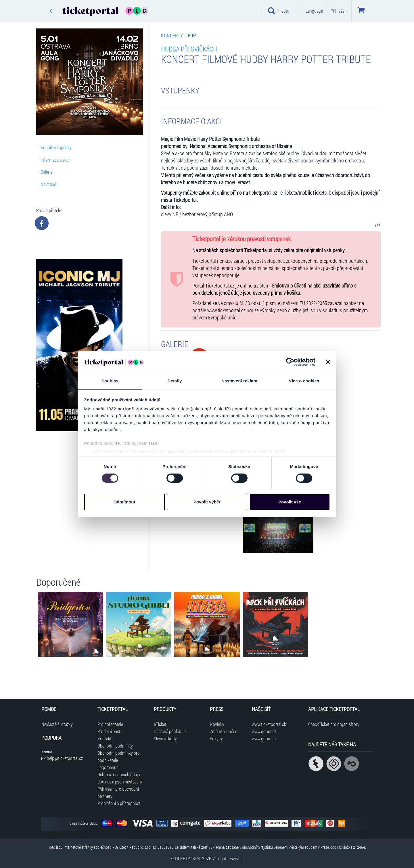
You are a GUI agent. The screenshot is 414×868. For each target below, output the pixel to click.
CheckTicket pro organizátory (334, 724)
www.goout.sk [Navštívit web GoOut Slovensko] (264, 738)
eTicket (160, 724)
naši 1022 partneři (115, 409)
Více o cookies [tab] (304, 381)
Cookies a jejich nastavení (120, 782)
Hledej (278, 11)
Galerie (46, 172)
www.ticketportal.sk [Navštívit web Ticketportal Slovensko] (269, 724)
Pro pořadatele (110, 724)
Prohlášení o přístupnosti (119, 803)
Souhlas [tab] (110, 381)
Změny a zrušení (224, 731)
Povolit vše (290, 502)
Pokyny (216, 738)
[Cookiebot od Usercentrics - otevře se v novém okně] (290, 362)
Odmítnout (124, 502)
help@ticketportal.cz (62, 758)
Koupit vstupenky (56, 147)
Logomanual (108, 767)
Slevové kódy (165, 738)
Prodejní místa (110, 731)
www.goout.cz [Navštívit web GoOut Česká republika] (264, 731)
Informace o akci (55, 160)
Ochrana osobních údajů (119, 774)
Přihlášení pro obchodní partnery (118, 792)
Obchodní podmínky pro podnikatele (119, 756)
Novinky (217, 724)
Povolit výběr (207, 502)
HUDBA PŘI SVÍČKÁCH (189, 49)
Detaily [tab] (175, 381)
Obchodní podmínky (115, 746)
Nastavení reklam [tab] (239, 381)
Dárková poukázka (170, 731)
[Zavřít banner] (328, 362)
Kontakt (105, 738)
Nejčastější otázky (57, 724)
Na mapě (48, 184)
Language (314, 11)
